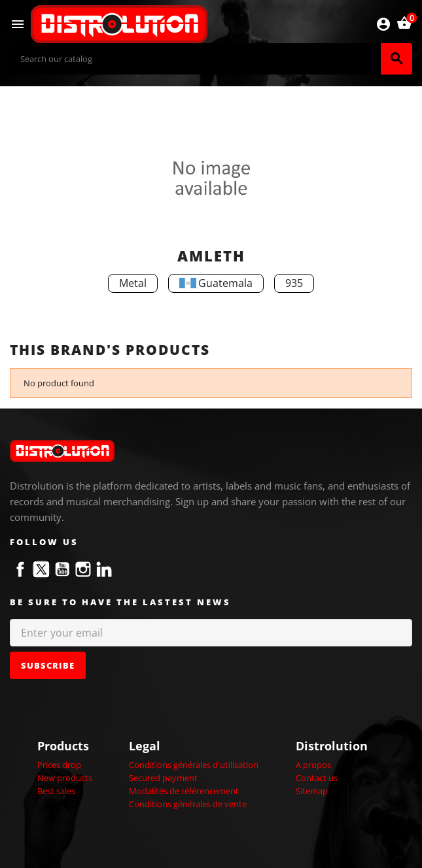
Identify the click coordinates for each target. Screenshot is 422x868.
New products (65, 778)
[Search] (195, 59)
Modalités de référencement (184, 791)
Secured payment (163, 778)
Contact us (317, 778)
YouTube (62, 569)
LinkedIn (104, 569)
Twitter (41, 569)
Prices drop (59, 765)
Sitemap (312, 791)
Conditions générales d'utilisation (194, 765)
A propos (313, 765)
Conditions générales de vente (188, 804)
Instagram (83, 569)
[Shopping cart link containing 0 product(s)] (404, 24)
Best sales (56, 791)
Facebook (20, 569)
